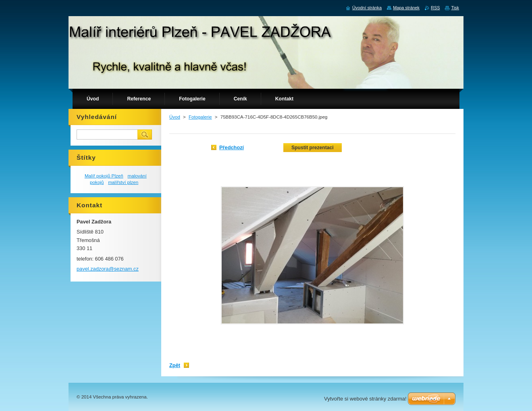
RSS (435, 8)
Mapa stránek (406, 8)
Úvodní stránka (367, 8)
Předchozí (232, 147)
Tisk (455, 8)
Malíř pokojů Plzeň (104, 176)
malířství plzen (123, 182)
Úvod (175, 117)
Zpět (175, 365)
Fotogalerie (200, 117)
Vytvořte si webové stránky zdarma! (365, 399)
